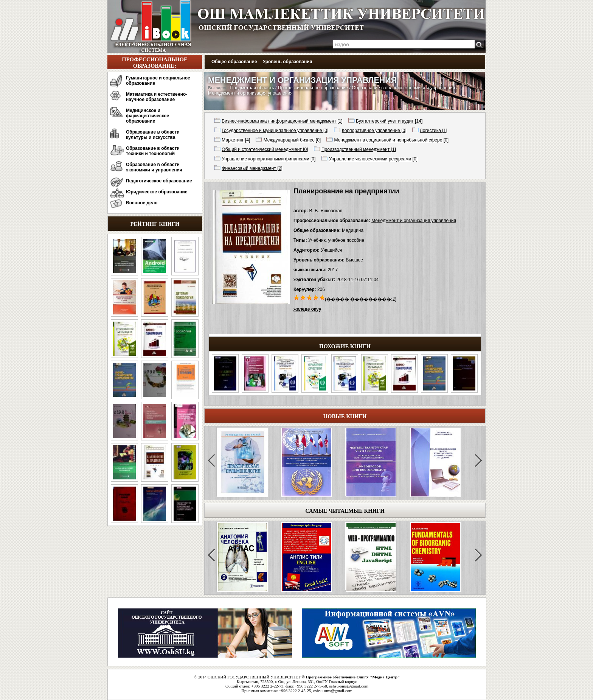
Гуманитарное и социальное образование (158, 81)
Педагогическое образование (159, 181)
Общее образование (234, 62)
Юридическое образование (157, 192)
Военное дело (142, 203)
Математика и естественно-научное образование (157, 97)
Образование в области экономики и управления (154, 167)
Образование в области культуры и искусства (153, 135)
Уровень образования (288, 62)
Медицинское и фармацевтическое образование (147, 116)
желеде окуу (307, 309)
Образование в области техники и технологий (153, 151)
